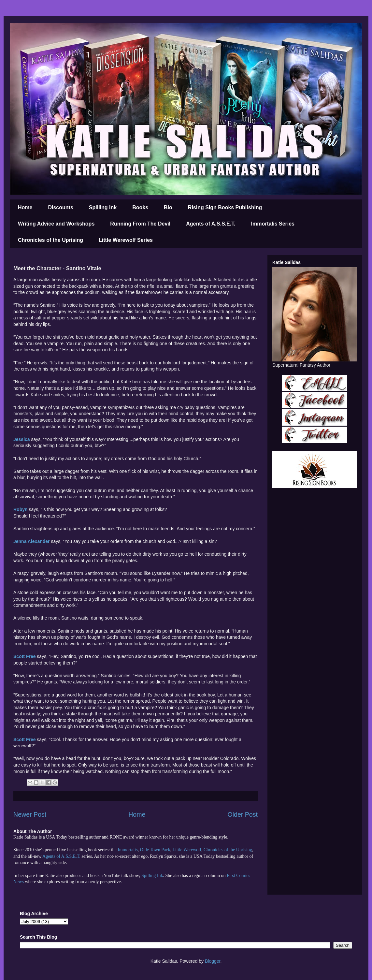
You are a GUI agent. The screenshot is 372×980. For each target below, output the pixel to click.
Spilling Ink (103, 207)
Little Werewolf (187, 850)
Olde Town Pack (155, 850)
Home (25, 207)
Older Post (243, 814)
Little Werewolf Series (126, 240)
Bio (168, 207)
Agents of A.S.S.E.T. (211, 224)
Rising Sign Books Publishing (225, 207)
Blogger (213, 961)
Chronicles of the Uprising (50, 240)
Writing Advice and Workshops (56, 224)
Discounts (60, 207)
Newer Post (30, 814)
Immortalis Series (273, 224)
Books (140, 207)
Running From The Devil (140, 224)
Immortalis (128, 850)
